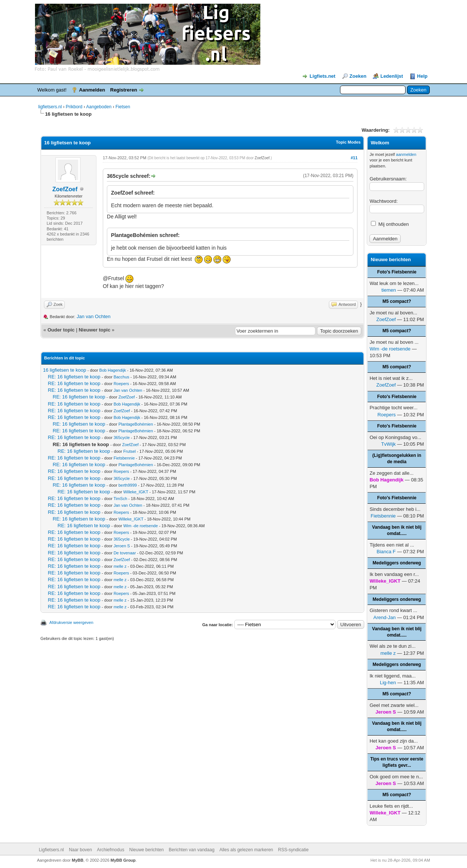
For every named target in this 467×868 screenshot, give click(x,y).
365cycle (122, 438)
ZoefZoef (65, 189)
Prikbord (74, 107)
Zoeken (358, 76)
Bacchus (121, 377)
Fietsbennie (124, 458)
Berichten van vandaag (192, 850)
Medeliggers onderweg (397, 563)
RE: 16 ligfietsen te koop (74, 377)
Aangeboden (99, 107)
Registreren (124, 90)
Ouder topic (61, 330)
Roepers (121, 384)
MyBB (78, 860)
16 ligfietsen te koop (65, 370)
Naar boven (80, 850)
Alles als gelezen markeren (246, 850)
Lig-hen (388, 683)
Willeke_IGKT (136, 492)
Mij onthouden (390, 224)
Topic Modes (348, 142)
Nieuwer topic (94, 330)
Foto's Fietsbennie (397, 272)
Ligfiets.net (322, 76)
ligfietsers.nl (50, 107)
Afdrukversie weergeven (72, 622)
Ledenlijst (392, 76)
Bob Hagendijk (113, 370)
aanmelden (406, 154)
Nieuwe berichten (147, 850)
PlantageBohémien (136, 424)
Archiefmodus (110, 850)
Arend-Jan (385, 617)
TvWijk (389, 444)
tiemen (389, 290)
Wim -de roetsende (141, 526)
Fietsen (123, 107)
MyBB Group (123, 860)
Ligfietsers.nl (51, 850)
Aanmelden (92, 90)
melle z (120, 566)
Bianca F (386, 552)
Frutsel (130, 451)
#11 (354, 158)
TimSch (120, 499)
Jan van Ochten (94, 316)
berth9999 (128, 485)
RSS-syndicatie (293, 850)
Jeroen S (122, 546)
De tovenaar (125, 553)
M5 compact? (397, 301)
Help (422, 76)
